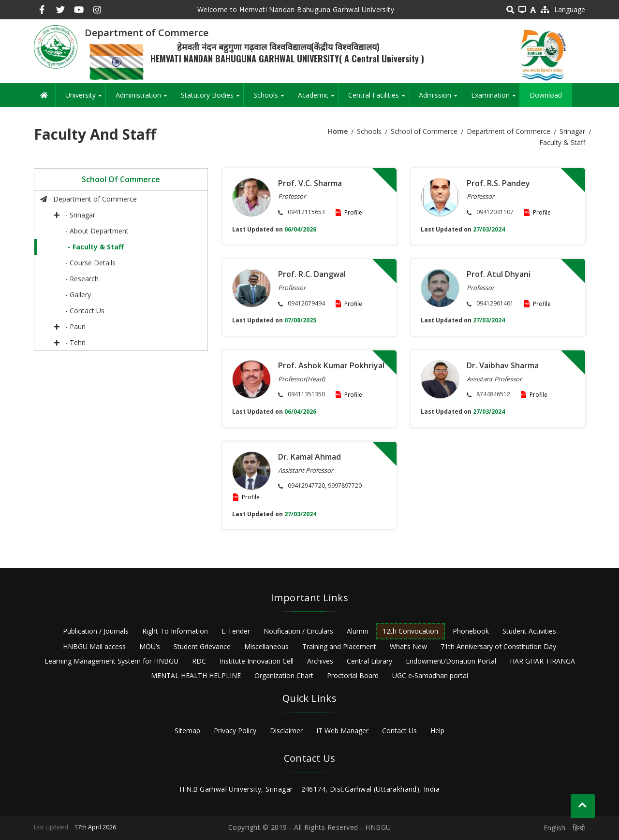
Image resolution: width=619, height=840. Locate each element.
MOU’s (150, 646)
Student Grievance (202, 646)
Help (437, 731)
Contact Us (399, 731)
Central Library (369, 661)
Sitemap (187, 731)
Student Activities (529, 631)
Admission (440, 99)
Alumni (357, 631)
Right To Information (175, 631)
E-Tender (236, 631)
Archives (320, 661)
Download (546, 95)
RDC (199, 661)
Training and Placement (339, 646)
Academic (318, 99)
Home (338, 131)
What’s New (408, 646)
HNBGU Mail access (94, 646)
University (85, 99)
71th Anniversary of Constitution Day (498, 646)
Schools (271, 99)
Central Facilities (378, 99)
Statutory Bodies (212, 99)
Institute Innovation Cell (257, 661)
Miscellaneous (266, 646)
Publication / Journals (96, 631)
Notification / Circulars (298, 631)
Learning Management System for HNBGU (111, 661)
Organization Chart (284, 675)
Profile (353, 212)
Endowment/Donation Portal (451, 661)
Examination (495, 99)
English (554, 828)
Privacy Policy (235, 731)
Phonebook (471, 631)
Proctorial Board (353, 675)
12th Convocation (410, 631)
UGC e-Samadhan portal (430, 675)
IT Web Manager (342, 731)
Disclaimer (286, 731)
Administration (143, 99)
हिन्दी (579, 828)
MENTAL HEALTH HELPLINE (196, 675)
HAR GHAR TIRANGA (542, 661)
